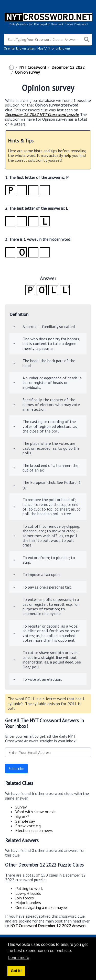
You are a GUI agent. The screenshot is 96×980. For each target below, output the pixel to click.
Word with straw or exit (36, 812)
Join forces (25, 898)
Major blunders (28, 902)
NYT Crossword (33, 67)
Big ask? (22, 816)
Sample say (25, 821)
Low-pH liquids (28, 893)
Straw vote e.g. (28, 826)
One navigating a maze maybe (41, 907)
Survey (21, 807)
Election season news (34, 830)
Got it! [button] (16, 971)
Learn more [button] (19, 958)
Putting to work (29, 888)
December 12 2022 (68, 67)
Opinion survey (27, 72)
